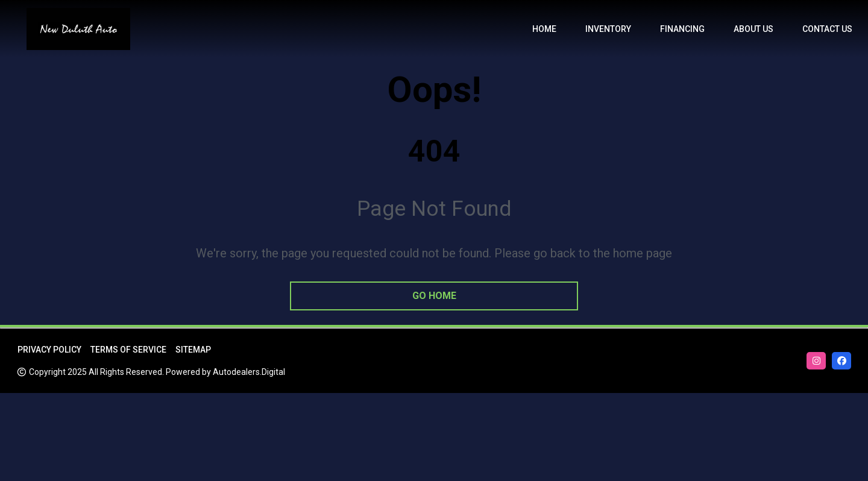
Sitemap (193, 350)
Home (544, 29)
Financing (682, 29)
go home (434, 296)
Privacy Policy (49, 350)
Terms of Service (128, 350)
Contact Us (827, 29)
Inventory (608, 29)
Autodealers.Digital (249, 372)
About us (753, 29)
